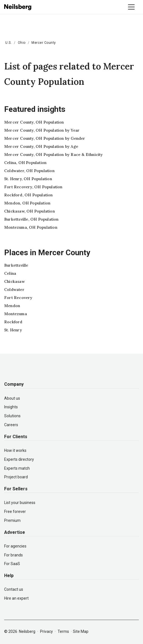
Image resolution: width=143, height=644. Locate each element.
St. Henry (13, 330)
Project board (16, 477)
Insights (11, 407)
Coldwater (14, 290)
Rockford (13, 322)
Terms (63, 631)
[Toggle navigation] (131, 7)
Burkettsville (16, 265)
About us (12, 398)
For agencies (15, 546)
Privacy (46, 631)
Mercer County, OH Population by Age (41, 146)
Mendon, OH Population (27, 203)
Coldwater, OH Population (29, 171)
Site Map (81, 631)
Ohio (22, 43)
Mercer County (44, 43)
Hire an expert (16, 598)
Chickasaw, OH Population (29, 211)
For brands (13, 555)
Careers (11, 425)
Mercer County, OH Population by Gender (45, 138)
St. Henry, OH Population (28, 179)
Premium (12, 520)
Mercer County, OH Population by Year (42, 130)
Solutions (12, 416)
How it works (15, 450)
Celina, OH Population (25, 163)
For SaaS (12, 564)
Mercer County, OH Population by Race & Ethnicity (54, 155)
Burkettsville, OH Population (31, 219)
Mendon (12, 306)
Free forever (15, 512)
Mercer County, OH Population (34, 122)
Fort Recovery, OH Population (33, 187)
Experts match (17, 468)
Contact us (14, 589)
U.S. (8, 43)
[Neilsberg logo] (18, 7)
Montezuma (16, 314)
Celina (10, 273)
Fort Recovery (18, 298)
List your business (20, 503)
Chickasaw (14, 281)
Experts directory (19, 459)
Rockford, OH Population (29, 195)
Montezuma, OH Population (31, 227)
